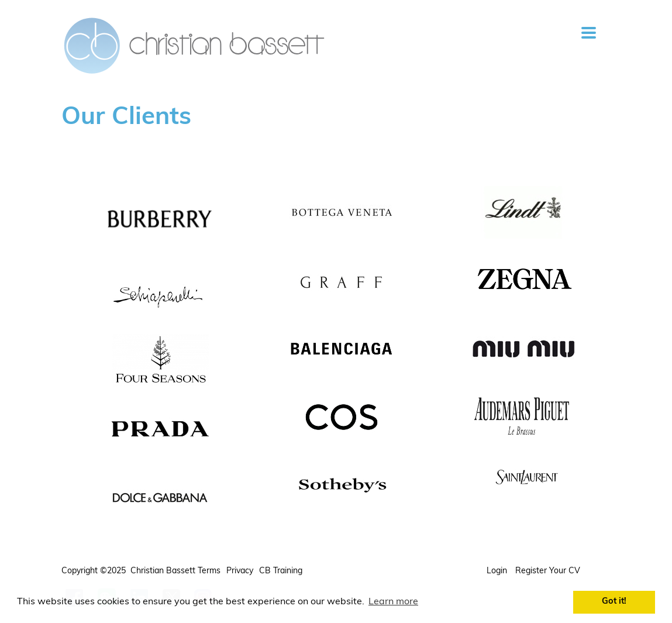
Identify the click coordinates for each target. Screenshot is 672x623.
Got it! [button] (614, 602)
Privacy (240, 571)
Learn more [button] (393, 602)
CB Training (281, 571)
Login (498, 571)
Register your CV (549, 571)
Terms (209, 571)
